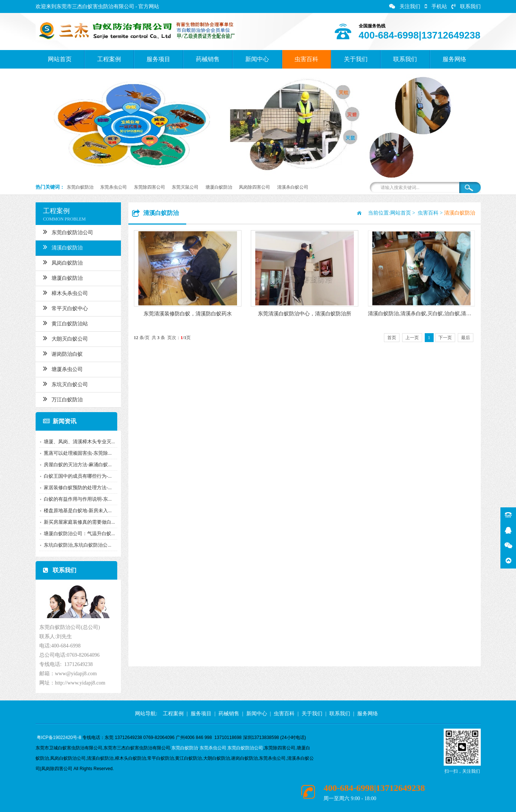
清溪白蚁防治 (61, 247)
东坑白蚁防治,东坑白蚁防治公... (75, 545)
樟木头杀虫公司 (63, 292)
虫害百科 (306, 59)
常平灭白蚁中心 (63, 308)
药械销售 (208, 59)
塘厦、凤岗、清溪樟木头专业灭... (77, 442)
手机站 (436, 6)
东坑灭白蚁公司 (63, 384)
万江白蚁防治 (61, 399)
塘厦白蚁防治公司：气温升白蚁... (77, 533)
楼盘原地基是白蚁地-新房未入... (75, 511)
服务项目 (158, 59)
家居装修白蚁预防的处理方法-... (75, 488)
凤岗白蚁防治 (61, 262)
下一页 (445, 338)
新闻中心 (257, 59)
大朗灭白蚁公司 (63, 338)
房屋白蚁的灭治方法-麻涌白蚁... (75, 465)
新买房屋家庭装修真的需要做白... (77, 522)
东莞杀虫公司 (114, 187)
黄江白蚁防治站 (63, 323)
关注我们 (405, 6)
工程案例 (109, 59)
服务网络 (454, 59)
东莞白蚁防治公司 (66, 232)
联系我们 (466, 6)
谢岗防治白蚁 (61, 353)
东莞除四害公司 (149, 187)
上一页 (412, 338)
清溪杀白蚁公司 (293, 187)
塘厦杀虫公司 (61, 368)
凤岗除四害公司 (254, 187)
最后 (466, 338)
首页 (392, 338)
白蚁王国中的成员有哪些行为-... (75, 476)
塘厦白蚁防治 (219, 187)
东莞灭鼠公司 (185, 187)
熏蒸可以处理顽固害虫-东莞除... (75, 453)
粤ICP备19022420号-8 (59, 738)
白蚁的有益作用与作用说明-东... (75, 499)
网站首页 (60, 59)
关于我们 (356, 59)
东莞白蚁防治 (80, 187)
